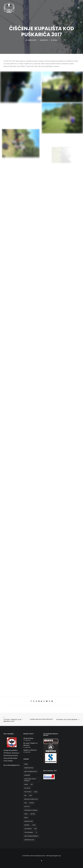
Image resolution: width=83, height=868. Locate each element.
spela (55, 40)
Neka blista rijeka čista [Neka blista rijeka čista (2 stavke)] (31, 799)
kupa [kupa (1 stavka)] (30, 796)
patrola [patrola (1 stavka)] (32, 803)
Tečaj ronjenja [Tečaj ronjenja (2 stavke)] (29, 832)
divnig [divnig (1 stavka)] (26, 785)
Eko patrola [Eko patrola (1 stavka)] (28, 792)
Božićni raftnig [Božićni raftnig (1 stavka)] (29, 768)
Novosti (45, 40)
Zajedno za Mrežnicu (30, 750)
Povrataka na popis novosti (41, 719)
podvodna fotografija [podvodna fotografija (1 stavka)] (31, 810)
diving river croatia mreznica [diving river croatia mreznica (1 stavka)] (30, 780)
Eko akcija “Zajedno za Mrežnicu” (30, 744)
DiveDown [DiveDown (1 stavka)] (27, 775)
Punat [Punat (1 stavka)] (26, 814)
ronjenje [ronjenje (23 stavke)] (27, 825)
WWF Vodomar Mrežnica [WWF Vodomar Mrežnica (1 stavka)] (31, 836)
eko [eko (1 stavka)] (32, 785)
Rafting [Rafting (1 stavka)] (33, 814)
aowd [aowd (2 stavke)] (26, 764)
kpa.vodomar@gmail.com (12, 765)
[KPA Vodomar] (9, 8)
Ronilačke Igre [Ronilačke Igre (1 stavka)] (29, 821)
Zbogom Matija (28, 738)
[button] (31, 701)
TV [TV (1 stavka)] (36, 832)
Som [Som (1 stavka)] (35, 829)
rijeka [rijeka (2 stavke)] (26, 818)
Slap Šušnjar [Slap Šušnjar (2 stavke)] (28, 829)
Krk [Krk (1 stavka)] (25, 796)
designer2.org (57, 856)
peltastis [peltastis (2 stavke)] (27, 807)
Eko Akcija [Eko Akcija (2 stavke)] (27, 788)
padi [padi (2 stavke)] (25, 803)
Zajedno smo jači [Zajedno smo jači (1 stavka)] (29, 840)
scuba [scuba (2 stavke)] (34, 825)
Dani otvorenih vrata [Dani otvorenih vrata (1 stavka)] (31, 772)
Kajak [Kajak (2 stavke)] (36, 792)
